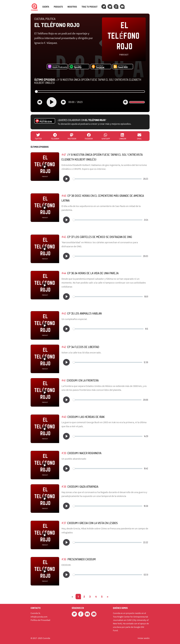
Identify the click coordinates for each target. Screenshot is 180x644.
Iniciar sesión (144, 638)
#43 (64, 313)
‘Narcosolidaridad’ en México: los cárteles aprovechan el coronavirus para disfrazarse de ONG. (100, 244)
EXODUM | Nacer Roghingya (84, 453)
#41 (64, 380)
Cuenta (46, 7)
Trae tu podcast (90, 7)
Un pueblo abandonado (74, 459)
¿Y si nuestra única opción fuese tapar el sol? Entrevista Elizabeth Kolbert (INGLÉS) (88, 81)
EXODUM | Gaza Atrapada (83, 487)
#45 (64, 237)
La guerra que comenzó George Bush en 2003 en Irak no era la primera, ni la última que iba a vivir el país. (104, 424)
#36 (64, 559)
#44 (64, 273)
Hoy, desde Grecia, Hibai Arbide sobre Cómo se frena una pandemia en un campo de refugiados (105, 530)
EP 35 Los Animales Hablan (85, 313)
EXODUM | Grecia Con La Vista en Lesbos (93, 523)
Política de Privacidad (40, 620)
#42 (64, 347)
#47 (64, 155)
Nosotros (72, 7)
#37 (64, 523)
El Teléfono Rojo (57, 25)
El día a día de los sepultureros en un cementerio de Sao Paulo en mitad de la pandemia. (101, 208)
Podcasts (58, 7)
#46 (64, 196)
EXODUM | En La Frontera (83, 380)
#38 (64, 487)
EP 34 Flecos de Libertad (83, 347)
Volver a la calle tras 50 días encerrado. (81, 352)
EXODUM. (66, 565)
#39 (64, 453)
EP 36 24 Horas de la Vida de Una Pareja (93, 273)
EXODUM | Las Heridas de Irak (86, 417)
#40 (64, 417)
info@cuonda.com (39, 617)
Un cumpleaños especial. (74, 319)
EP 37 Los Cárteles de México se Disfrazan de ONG (100, 237)
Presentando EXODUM (82, 559)
